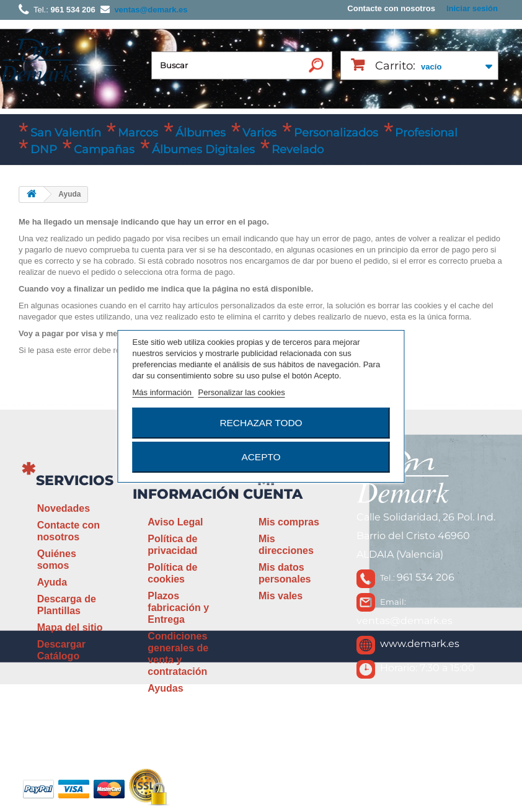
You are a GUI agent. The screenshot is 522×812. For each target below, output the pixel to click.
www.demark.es (420, 644)
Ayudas (165, 688)
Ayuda (52, 582)
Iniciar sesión (472, 8)
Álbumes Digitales (203, 149)
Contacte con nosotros (391, 8)
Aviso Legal (175, 522)
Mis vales (281, 596)
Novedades (64, 508)
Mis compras (289, 522)
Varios (259, 133)
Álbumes (201, 133)
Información (186, 494)
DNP (44, 149)
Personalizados (336, 133)
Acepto (261, 457)
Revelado (298, 149)
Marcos (138, 133)
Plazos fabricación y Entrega (178, 608)
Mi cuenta (273, 487)
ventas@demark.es (405, 621)
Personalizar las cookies (241, 392)
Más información (163, 392)
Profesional (426, 133)
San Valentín (66, 133)
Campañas (104, 149)
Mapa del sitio (70, 627)
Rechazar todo (261, 423)
